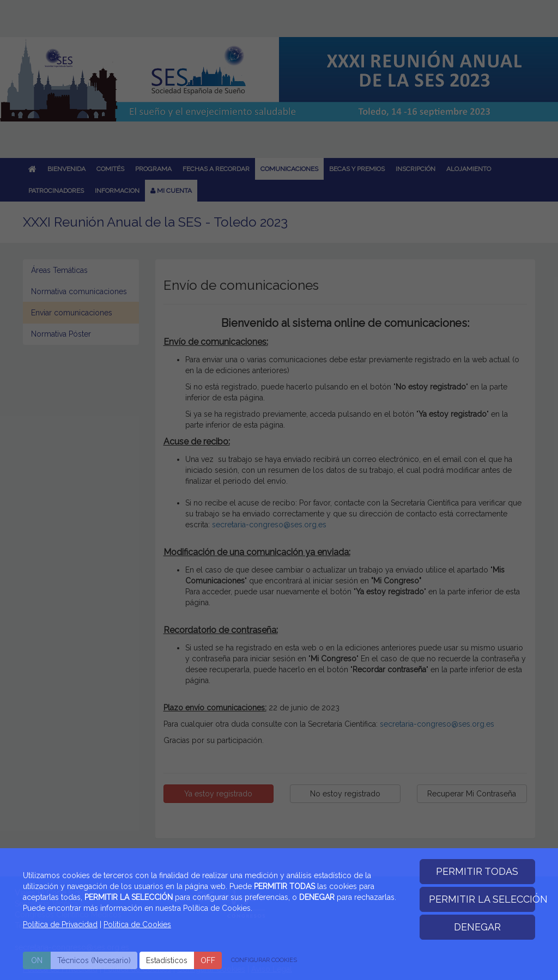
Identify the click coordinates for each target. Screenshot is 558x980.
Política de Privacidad (60, 924)
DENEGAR (477, 927)
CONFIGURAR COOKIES (264, 960)
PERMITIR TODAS (477, 871)
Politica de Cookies (137, 924)
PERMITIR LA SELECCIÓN (482, 899)
